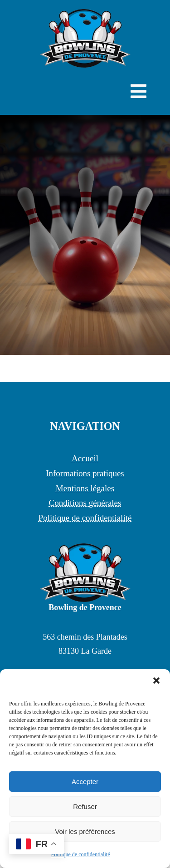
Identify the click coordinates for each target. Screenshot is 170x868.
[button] (156, 681)
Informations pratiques (85, 473)
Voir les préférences (85, 831)
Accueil (85, 458)
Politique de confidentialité (81, 854)
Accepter (85, 782)
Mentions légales (85, 488)
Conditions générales (85, 503)
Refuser (85, 806)
